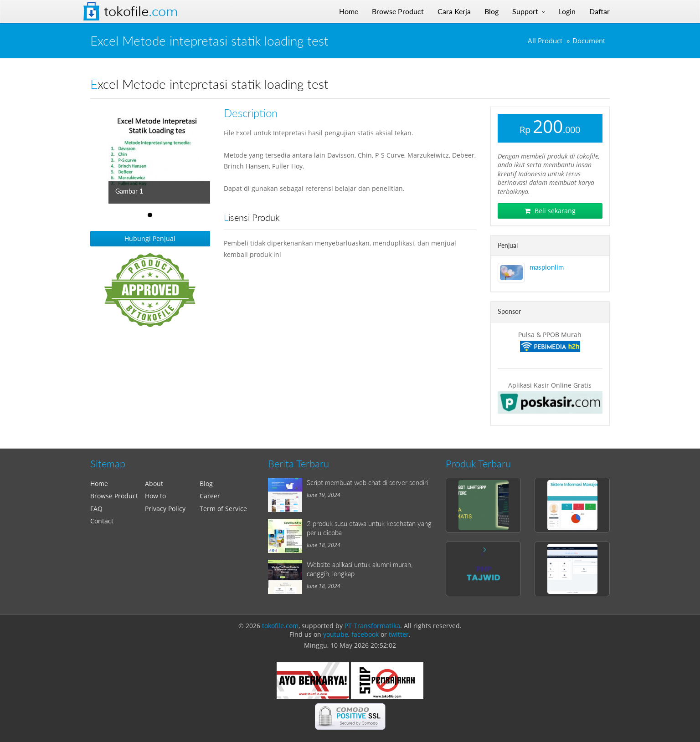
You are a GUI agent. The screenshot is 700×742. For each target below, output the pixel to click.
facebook (365, 634)
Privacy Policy (165, 509)
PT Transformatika (372, 626)
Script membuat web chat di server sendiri (367, 482)
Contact (102, 521)
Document (589, 41)
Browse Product (114, 496)
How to (155, 496)
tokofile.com (280, 626)
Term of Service (223, 509)
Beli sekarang (550, 211)
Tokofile (141, 11)
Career (210, 496)
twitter (399, 634)
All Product (545, 41)
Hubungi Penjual (150, 238)
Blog (206, 484)
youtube (336, 634)
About (154, 484)
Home (99, 484)
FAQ (96, 509)
